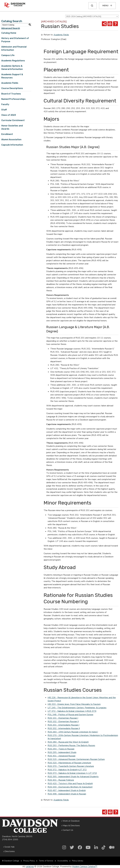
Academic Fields (10, 83)
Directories (10, 851)
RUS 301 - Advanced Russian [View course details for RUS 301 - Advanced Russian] (62, 756)
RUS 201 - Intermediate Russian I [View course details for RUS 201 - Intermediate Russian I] (63, 725)
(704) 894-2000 (10, 840)
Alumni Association (11, 139)
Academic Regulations (13, 61)
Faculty (5, 104)
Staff (4, 110)
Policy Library (78, 861)
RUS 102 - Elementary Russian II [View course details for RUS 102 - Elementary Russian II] (63, 722)
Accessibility (63, 861)
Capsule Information (12, 145)
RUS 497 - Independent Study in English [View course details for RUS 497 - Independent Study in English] (67, 790)
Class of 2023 (9, 115)
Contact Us (68, 830)
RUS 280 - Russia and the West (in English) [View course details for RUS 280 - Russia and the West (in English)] (68, 742)
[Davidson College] (15, 5)
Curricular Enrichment (13, 120)
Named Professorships (13, 99)
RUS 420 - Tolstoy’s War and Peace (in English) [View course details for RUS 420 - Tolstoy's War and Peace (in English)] (70, 784)
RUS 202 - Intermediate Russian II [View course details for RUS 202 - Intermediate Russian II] (64, 728)
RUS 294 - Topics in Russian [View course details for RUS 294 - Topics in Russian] (61, 749)
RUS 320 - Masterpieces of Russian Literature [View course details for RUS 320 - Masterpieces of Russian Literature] (69, 763)
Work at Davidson (71, 821)
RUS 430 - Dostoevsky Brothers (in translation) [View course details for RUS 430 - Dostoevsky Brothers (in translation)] (70, 787)
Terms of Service (46, 861)
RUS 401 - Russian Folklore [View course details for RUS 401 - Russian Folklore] (61, 780)
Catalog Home (9, 33)
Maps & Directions (71, 826)
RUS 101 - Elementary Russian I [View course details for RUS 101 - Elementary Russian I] (63, 718)
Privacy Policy (29, 861)
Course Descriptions (12, 88)
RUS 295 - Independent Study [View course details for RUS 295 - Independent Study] (62, 752)
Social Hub (10, 847)
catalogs (30, 867)
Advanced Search (11, 28)
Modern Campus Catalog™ (85, 867)
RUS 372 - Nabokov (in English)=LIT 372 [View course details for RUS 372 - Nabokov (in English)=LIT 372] (67, 770)
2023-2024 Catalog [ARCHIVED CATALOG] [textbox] (84, 16)
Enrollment (7, 134)
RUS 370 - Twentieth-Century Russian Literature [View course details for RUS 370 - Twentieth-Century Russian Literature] (71, 766)
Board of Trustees (11, 94)
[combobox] (92, 16)
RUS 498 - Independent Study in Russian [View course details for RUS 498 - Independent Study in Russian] (67, 794)
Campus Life (8, 55)
